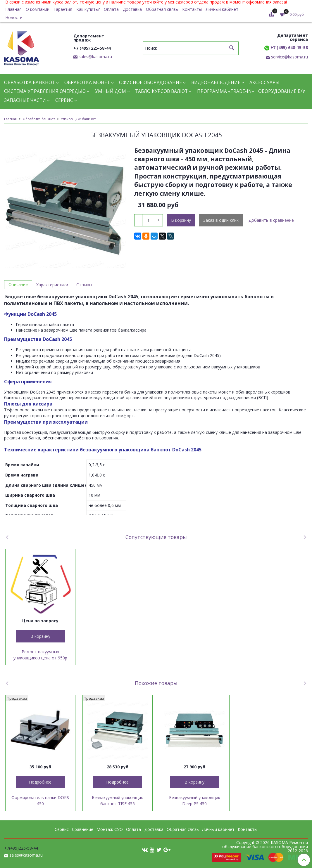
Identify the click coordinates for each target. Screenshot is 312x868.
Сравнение (83, 829)
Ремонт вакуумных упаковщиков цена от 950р (40, 655)
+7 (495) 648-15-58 (286, 47)
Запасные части (25, 100)
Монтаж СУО (110, 829)
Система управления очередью (45, 91)
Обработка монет (87, 83)
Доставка (132, 9)
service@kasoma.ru (289, 57)
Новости (14, 17)
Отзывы (84, 285)
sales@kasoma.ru (95, 57)
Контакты (192, 9)
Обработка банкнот (30, 83)
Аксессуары (264, 83)
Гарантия (63, 9)
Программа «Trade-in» (226, 91)
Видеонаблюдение (216, 83)
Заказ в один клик (221, 220)
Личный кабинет (222, 9)
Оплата (111, 9)
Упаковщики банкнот (78, 119)
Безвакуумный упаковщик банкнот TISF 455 (117, 801)
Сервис (64, 100)
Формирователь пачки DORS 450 (40, 801)
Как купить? (88, 9)
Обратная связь (162, 9)
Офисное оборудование (150, 83)
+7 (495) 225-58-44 (92, 48)
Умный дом (111, 91)
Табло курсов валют (161, 91)
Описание (18, 284)
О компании (38, 9)
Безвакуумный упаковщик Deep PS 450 (195, 801)
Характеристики (52, 285)
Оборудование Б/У (282, 91)
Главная (13, 9)
